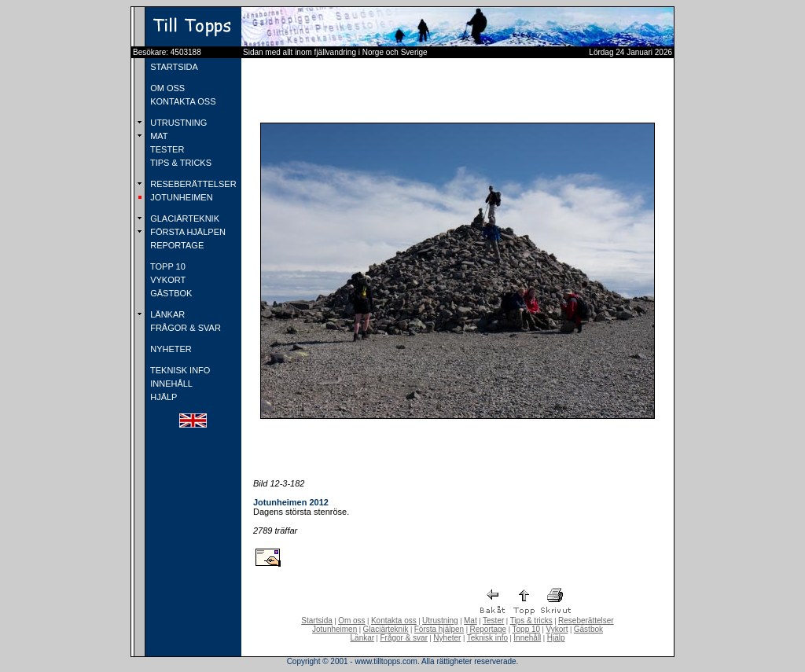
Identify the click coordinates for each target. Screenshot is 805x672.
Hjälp (556, 638)
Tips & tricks (531, 621)
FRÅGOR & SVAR (184, 328)
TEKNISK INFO (179, 370)
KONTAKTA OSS (182, 101)
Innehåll (527, 638)
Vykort (557, 629)
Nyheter (447, 638)
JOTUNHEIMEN (180, 197)
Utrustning (440, 621)
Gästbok (588, 629)
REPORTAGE (176, 245)
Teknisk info (487, 638)
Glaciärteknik (386, 629)
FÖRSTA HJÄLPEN (187, 232)
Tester (493, 621)
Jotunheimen (334, 629)
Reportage (488, 629)
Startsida (316, 621)
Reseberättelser (586, 621)
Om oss (351, 621)
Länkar (363, 638)
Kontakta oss (394, 621)
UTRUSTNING (177, 123)
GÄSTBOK (170, 293)
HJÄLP (162, 397)
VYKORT (167, 280)
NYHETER (170, 349)
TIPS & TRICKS (180, 163)
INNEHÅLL (170, 384)
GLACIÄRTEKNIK (184, 218)
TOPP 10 (167, 266)
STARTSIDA (173, 67)
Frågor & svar (404, 638)
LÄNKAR (166, 314)
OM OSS (166, 88)
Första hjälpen (439, 629)
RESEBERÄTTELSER (192, 184)
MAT (158, 136)
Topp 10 (527, 629)
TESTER (166, 149)
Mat (471, 621)
